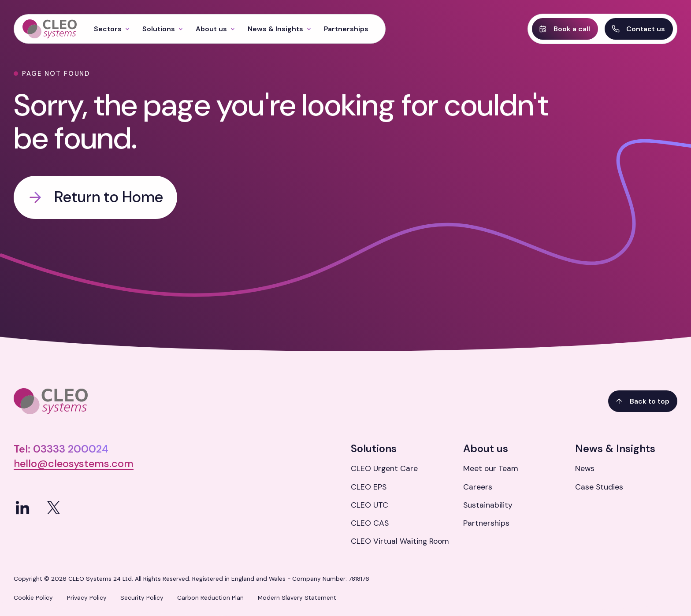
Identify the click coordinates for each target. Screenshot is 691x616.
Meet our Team (491, 468)
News (585, 468)
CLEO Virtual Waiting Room (400, 541)
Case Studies (599, 487)
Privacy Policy (87, 597)
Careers (478, 487)
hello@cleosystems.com (74, 464)
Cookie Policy (33, 597)
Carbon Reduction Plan (210, 597)
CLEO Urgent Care (384, 468)
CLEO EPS (369, 487)
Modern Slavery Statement (297, 597)
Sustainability (488, 505)
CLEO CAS (370, 523)
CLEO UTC (370, 505)
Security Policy (142, 597)
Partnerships (486, 523)
